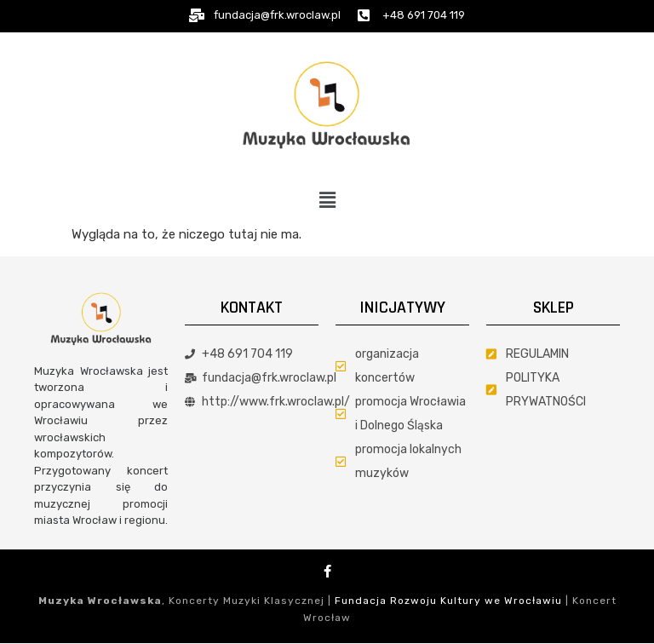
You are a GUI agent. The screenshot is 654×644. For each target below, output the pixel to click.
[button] (327, 200)
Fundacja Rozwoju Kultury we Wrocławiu (448, 601)
